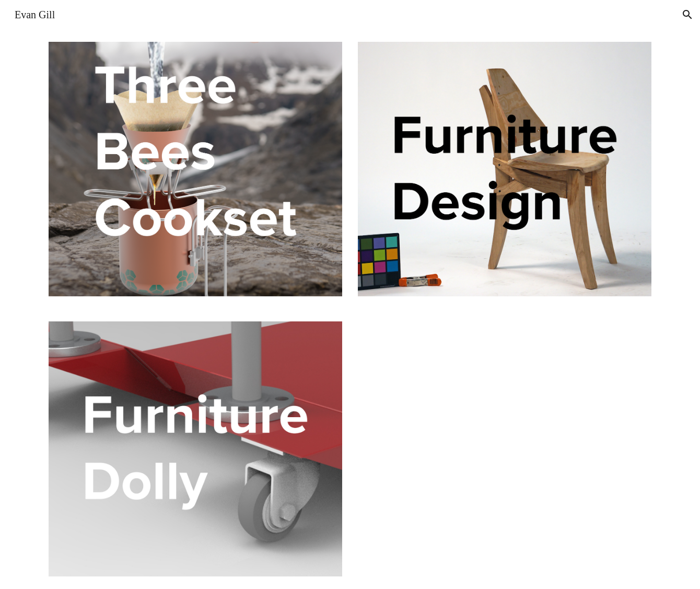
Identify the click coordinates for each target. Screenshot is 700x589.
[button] (687, 15)
